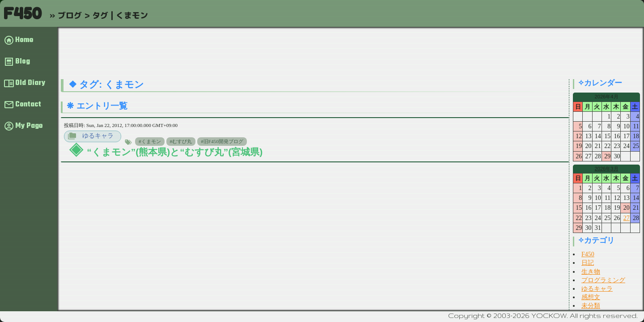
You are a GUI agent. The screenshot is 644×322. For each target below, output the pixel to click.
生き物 (591, 272)
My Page (29, 126)
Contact (28, 105)
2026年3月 (606, 169)
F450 (22, 13)
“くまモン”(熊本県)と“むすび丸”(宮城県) (175, 152)
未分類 (591, 306)
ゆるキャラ (98, 136)
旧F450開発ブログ (223, 141)
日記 (588, 263)
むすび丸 (182, 141)
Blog (23, 62)
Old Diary (30, 83)
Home (24, 40)
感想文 (591, 297)
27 (627, 218)
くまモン (151, 141)
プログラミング (603, 280)
